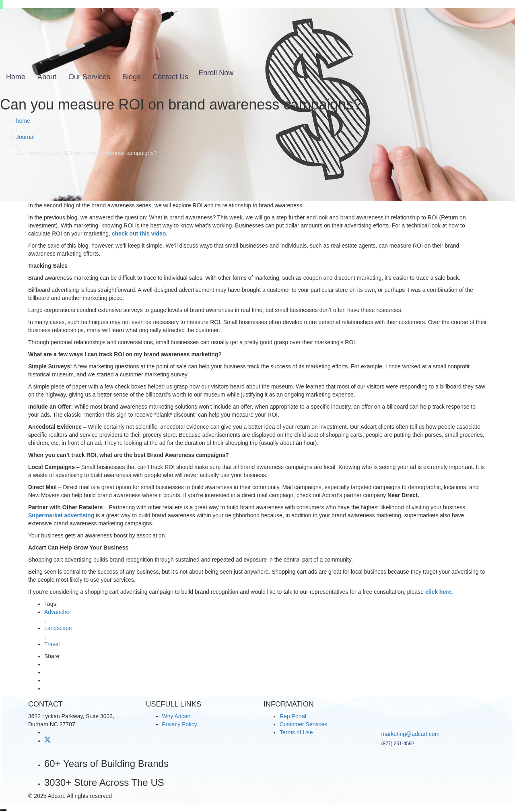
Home (16, 77)
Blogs (131, 77)
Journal (25, 137)
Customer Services (303, 724)
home (23, 121)
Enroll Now (216, 73)
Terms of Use (296, 732)
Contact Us (170, 77)
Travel (52, 644)
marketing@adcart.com (411, 734)
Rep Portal (293, 716)
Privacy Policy (180, 724)
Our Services (89, 77)
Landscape (58, 628)
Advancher (58, 612)
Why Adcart (177, 716)
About (47, 77)
